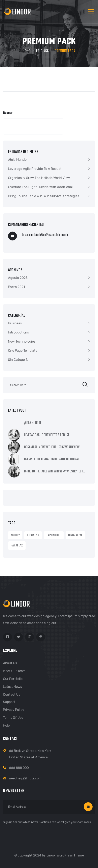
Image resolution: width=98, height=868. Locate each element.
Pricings (42, 51)
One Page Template (23, 351)
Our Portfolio (13, 679)
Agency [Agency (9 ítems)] (15, 536)
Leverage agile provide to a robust (35, 169)
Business (15, 323)
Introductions (18, 332)
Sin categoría (18, 360)
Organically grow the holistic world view (39, 178)
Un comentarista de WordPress (37, 235)
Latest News (12, 687)
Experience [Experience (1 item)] (54, 536)
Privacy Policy (14, 710)
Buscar (8, 113)
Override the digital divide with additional (40, 187)
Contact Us (12, 695)
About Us (10, 663)
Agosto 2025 (18, 278)
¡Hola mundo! (18, 160)
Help (6, 726)
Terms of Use (13, 718)
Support (9, 702)
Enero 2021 (17, 287)
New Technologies (22, 341)
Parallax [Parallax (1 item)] (17, 546)
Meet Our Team (14, 671)
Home (26, 51)
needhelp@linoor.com (25, 778)
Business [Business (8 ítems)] (33, 536)
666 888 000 (19, 768)
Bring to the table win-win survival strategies (44, 196)
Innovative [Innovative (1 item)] (75, 536)
